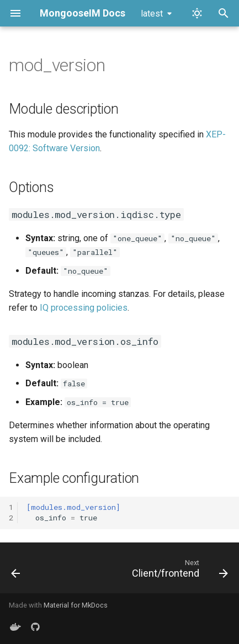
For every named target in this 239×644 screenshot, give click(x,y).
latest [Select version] (152, 14)
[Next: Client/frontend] (178, 571)
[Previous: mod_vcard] (16, 571)
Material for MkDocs (76, 605)
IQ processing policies (84, 308)
